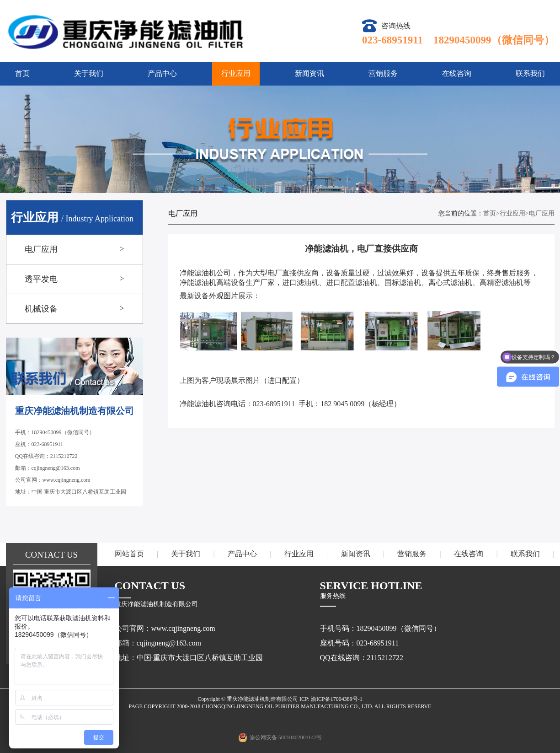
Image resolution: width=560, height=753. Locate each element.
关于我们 (89, 73)
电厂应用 (542, 213)
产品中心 (162, 73)
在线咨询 (457, 73)
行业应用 (236, 73)
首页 (22, 73)
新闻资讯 (309, 73)
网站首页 (129, 554)
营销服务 (383, 73)
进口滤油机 (300, 282)
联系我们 (530, 73)
